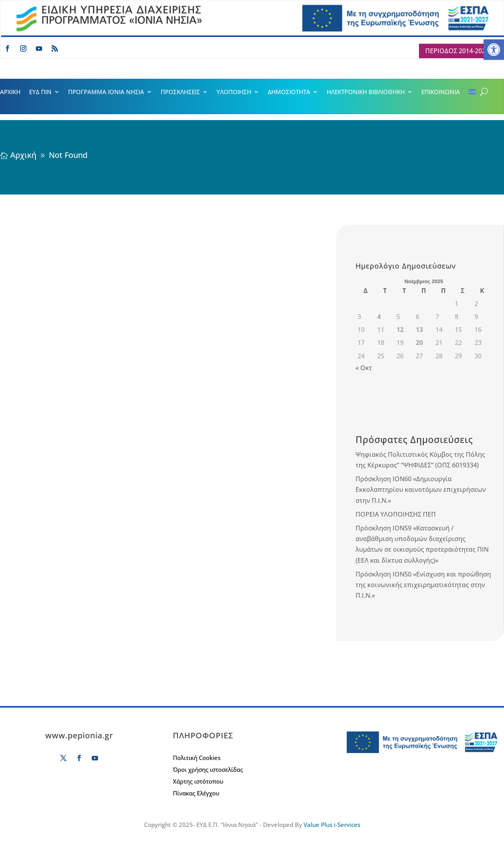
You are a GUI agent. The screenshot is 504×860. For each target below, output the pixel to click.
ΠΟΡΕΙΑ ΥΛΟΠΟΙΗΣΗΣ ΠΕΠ (396, 514)
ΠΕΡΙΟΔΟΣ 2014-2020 (457, 51)
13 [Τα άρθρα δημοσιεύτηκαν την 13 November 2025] (419, 330)
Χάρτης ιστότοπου (198, 782)
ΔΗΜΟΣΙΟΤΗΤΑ (289, 92)
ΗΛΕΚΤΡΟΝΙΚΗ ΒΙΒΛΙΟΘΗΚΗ (366, 92)
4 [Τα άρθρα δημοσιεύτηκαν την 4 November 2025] (379, 317)
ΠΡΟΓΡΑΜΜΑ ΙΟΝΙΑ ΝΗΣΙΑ (106, 92)
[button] (494, 50)
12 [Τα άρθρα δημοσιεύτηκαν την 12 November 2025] (400, 330)
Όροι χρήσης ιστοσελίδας (208, 770)
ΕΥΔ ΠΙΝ (40, 92)
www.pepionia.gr (79, 735)
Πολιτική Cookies (197, 758)
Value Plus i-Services (332, 825)
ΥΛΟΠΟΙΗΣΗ (234, 92)
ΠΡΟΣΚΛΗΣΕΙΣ (180, 92)
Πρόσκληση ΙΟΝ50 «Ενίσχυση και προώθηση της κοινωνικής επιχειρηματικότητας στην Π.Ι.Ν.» (423, 585)
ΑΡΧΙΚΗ (10, 92)
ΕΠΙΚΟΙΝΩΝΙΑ (441, 92)
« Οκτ (364, 368)
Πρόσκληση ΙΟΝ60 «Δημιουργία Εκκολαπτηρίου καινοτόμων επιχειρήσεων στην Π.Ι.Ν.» (421, 489)
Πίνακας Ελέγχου (196, 794)
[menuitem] (472, 93)
